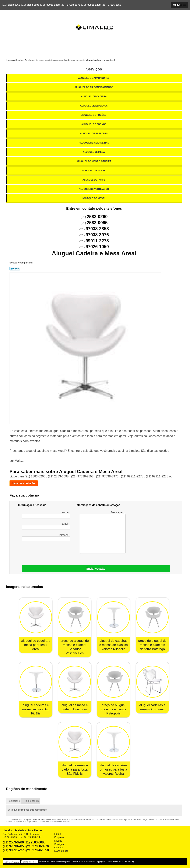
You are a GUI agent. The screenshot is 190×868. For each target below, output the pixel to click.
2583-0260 (14, 5)
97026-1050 (114, 5)
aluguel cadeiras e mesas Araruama (152, 707)
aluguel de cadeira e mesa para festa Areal (36, 645)
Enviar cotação (96, 569)
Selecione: (15, 801)
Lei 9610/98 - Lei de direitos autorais (54, 822)
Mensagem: (103, 532)
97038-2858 (53, 5)
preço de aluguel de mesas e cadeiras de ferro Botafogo (152, 645)
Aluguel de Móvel (94, 171)
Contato (59, 848)
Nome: (46, 515)
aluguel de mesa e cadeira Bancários (75, 707)
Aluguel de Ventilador (94, 189)
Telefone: (46, 537)
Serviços (94, 69)
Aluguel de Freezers (94, 134)
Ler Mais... (17, 461)
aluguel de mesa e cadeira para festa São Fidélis (75, 770)
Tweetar (15, 269)
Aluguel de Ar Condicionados (94, 87)
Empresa (59, 837)
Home (58, 834)
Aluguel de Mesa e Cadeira (94, 161)
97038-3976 (74, 5)
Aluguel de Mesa (94, 152)
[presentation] (67, 552)
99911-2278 (94, 5)
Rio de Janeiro (32, 801)
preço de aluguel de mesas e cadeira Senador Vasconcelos (75, 647)
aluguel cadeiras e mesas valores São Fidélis (36, 709)
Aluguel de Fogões (94, 115)
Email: (46, 526)
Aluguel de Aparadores (94, 78)
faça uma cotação (24, 483)
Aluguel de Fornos (94, 124)
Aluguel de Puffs (94, 180)
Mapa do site (61, 851)
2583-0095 (33, 5)
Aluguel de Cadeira (94, 97)
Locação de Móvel (94, 198)
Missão (58, 841)
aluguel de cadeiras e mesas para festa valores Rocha (113, 770)
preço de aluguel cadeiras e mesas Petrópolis (113, 709)
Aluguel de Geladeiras (94, 143)
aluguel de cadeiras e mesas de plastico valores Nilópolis (114, 645)
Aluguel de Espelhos (94, 106)
